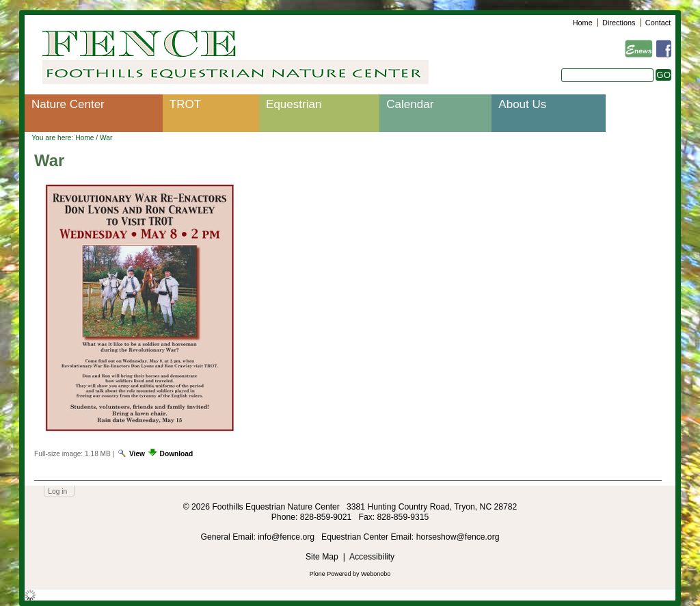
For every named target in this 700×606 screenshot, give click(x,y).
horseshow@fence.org (458, 537)
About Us (522, 104)
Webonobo (376, 574)
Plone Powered (331, 574)
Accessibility (372, 557)
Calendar (410, 104)
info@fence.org (287, 537)
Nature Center (68, 104)
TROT (185, 104)
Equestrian (294, 104)
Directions (619, 23)
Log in (57, 491)
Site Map (322, 557)
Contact (658, 23)
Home (583, 23)
